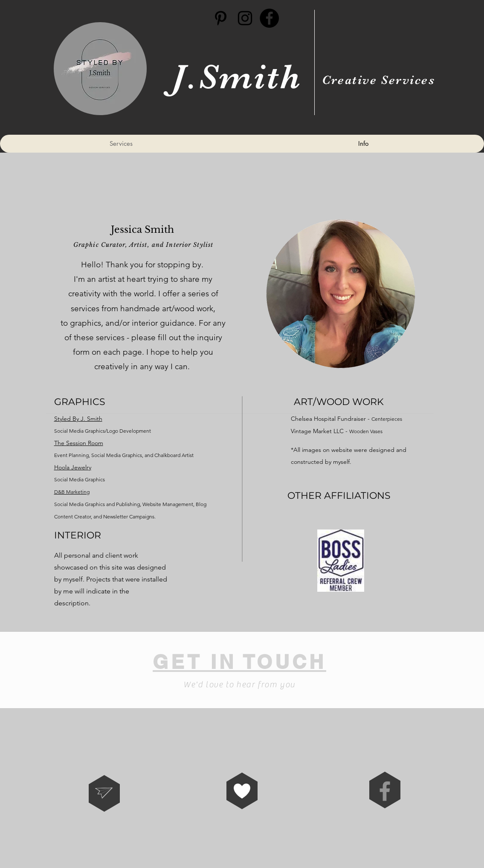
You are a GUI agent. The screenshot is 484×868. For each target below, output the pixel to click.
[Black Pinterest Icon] (221, 18)
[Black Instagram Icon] (245, 18)
